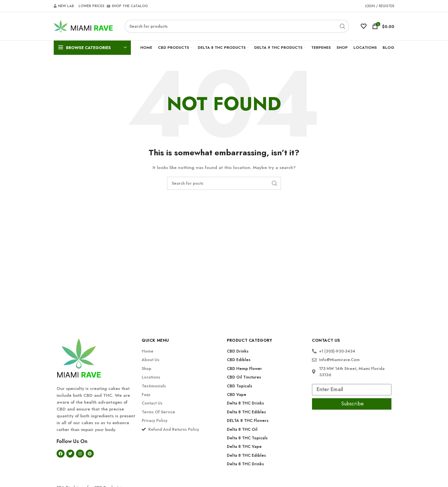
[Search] (237, 27)
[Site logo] (83, 26)
